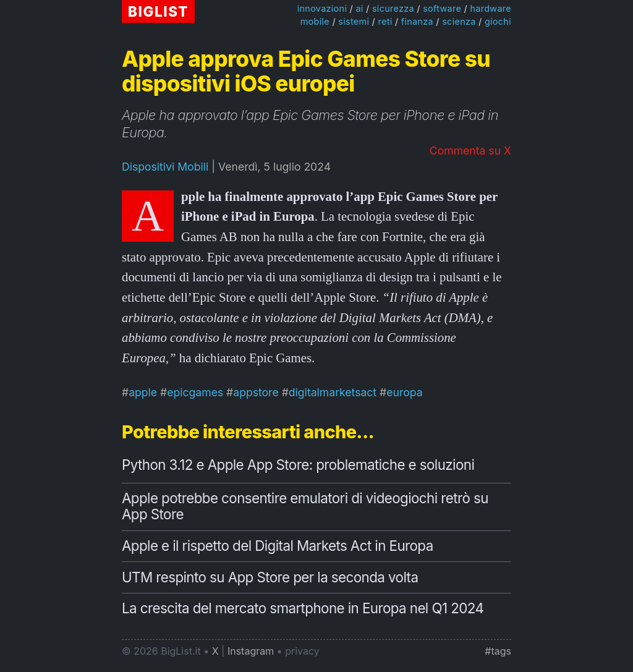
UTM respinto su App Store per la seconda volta (270, 577)
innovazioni (322, 8)
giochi (498, 21)
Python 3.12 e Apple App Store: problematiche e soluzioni (298, 465)
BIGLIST (158, 11)
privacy (302, 651)
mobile (315, 21)
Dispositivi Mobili (165, 167)
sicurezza (393, 8)
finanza (417, 21)
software (442, 8)
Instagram (251, 651)
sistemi (354, 21)
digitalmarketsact (333, 392)
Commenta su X (470, 151)
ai (359, 8)
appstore (256, 392)
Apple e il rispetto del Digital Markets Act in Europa (278, 546)
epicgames (195, 392)
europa (404, 392)
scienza (459, 21)
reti (385, 21)
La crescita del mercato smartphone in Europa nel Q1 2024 (303, 608)
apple (143, 392)
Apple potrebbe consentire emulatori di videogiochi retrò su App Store (305, 506)
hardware (491, 8)
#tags (498, 651)
